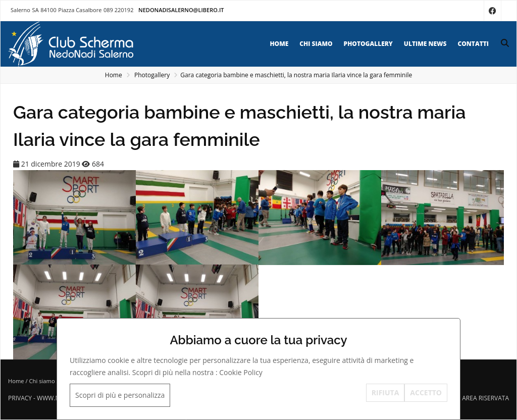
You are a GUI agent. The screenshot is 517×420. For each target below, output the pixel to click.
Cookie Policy (241, 372)
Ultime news (425, 44)
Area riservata (485, 398)
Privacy (20, 398)
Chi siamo (316, 44)
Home (279, 44)
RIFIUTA (385, 392)
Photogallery (368, 44)
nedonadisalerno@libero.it (181, 10)
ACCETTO (426, 392)
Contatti (473, 44)
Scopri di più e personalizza (120, 395)
